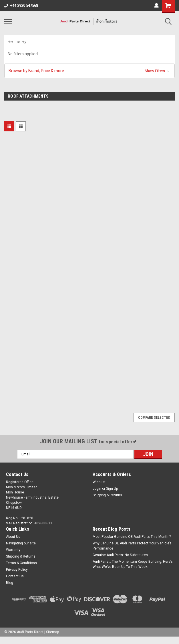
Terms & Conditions (21, 563)
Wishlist (99, 482)
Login (97, 489)
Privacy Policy (17, 570)
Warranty (13, 550)
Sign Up (112, 489)
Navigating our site (21, 543)
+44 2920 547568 (21, 5)
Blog (10, 583)
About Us (13, 537)
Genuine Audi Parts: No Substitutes (120, 555)
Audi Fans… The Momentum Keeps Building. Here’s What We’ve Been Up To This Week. (133, 564)
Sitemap (52, 632)
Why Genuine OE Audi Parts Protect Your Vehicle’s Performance (132, 546)
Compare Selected (154, 418)
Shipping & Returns (107, 495)
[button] (89, 71)
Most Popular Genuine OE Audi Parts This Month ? (132, 537)
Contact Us (15, 576)
